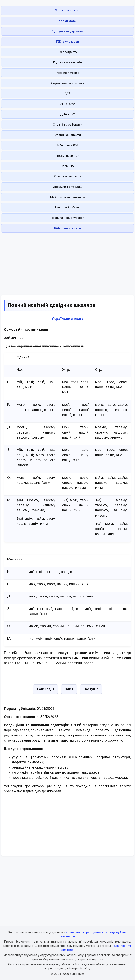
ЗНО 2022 (68, 104)
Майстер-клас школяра (68, 197)
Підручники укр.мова (67, 31)
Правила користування (67, 218)
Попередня (46, 689)
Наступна (91, 689)
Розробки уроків (67, 73)
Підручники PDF (67, 156)
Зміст (69, 689)
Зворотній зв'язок (67, 207)
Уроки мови (68, 21)
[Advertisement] (67, 261)
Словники (67, 166)
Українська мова (68, 10)
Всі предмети (67, 52)
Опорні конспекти (68, 135)
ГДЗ (67, 93)
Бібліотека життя (67, 228)
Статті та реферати (68, 124)
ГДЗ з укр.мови (67, 42)
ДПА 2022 (68, 114)
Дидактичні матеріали (68, 83)
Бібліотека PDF (68, 145)
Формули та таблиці (68, 187)
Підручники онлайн (67, 62)
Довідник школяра (67, 176)
